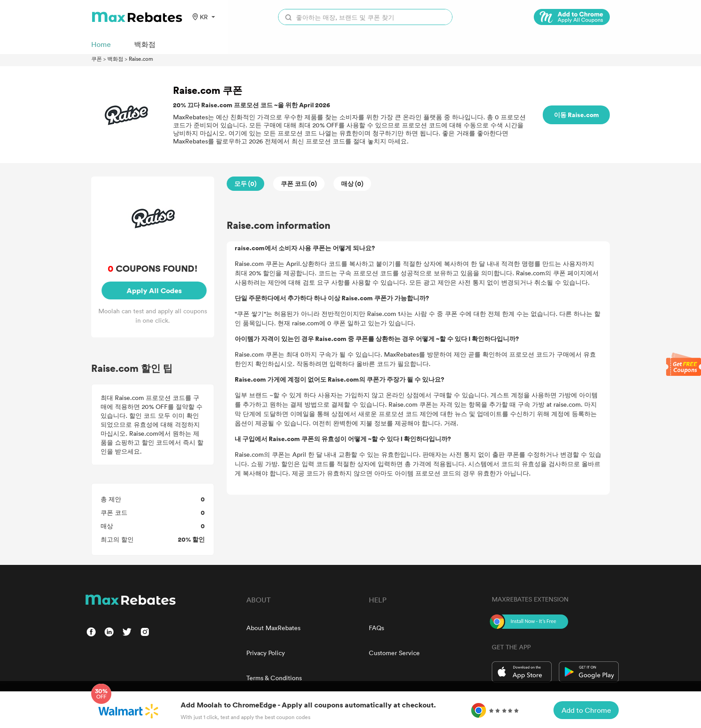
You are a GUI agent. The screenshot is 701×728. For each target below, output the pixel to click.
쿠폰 (97, 59)
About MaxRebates (273, 628)
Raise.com (141, 59)
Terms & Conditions (274, 678)
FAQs (376, 628)
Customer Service (394, 653)
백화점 (115, 59)
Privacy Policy (266, 653)
